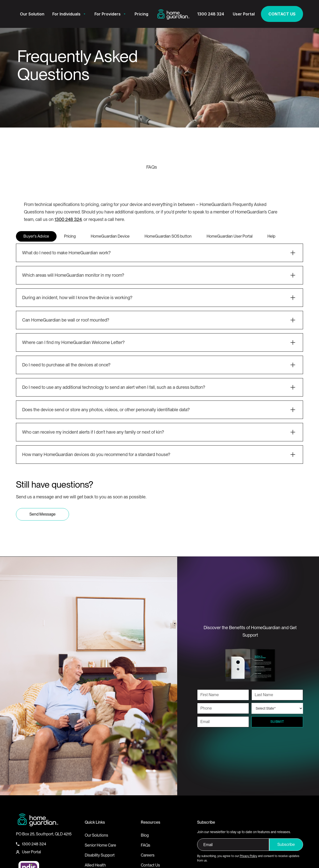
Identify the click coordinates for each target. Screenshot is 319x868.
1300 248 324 (68, 219)
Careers (148, 855)
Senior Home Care (100, 845)
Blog (145, 835)
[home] (173, 14)
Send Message (42, 514)
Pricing (141, 14)
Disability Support (100, 855)
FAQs (146, 845)
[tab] (36, 236)
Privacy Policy (248, 856)
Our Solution (32, 14)
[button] (69, 14)
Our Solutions (96, 835)
